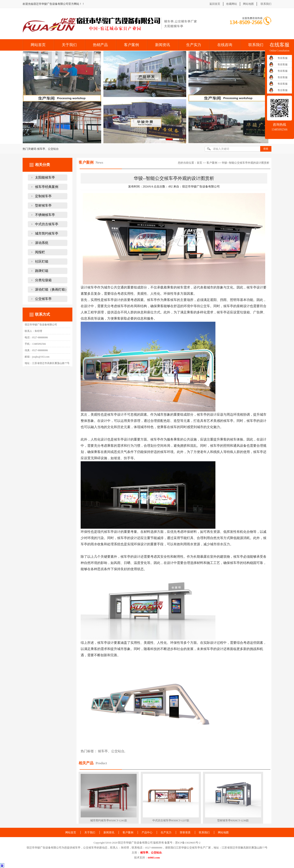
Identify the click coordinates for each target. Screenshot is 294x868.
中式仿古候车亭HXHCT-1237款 (171, 820)
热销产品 (100, 45)
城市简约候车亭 (47, 233)
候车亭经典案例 (47, 187)
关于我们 (69, 45)
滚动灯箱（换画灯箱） (52, 289)
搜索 (266, 149)
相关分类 (43, 165)
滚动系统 (42, 243)
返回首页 (215, 4)
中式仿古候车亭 (47, 224)
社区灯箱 (42, 261)
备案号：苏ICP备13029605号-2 (182, 843)
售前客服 (283, 58)
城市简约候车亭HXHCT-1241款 (109, 820)
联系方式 (43, 314)
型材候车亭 (43, 205)
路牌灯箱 (42, 271)
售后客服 (283, 90)
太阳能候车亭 (45, 177)
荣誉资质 (185, 832)
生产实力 (194, 45)
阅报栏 (40, 252)
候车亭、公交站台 (111, 751)
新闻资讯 (163, 45)
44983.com (154, 858)
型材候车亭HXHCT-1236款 (233, 820)
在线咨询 (225, 45)
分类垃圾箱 (43, 280)
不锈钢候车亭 (45, 215)
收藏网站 (232, 4)
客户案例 (131, 45)
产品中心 (147, 832)
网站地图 (248, 4)
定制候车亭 (43, 196)
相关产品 (86, 763)
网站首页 (38, 45)
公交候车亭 (43, 299)
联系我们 (266, 4)
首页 (199, 163)
